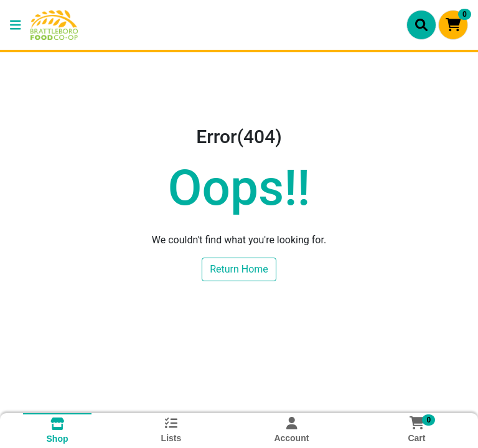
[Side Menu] (16, 25)
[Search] (421, 25)
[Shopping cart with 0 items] (453, 25)
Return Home (239, 269)
